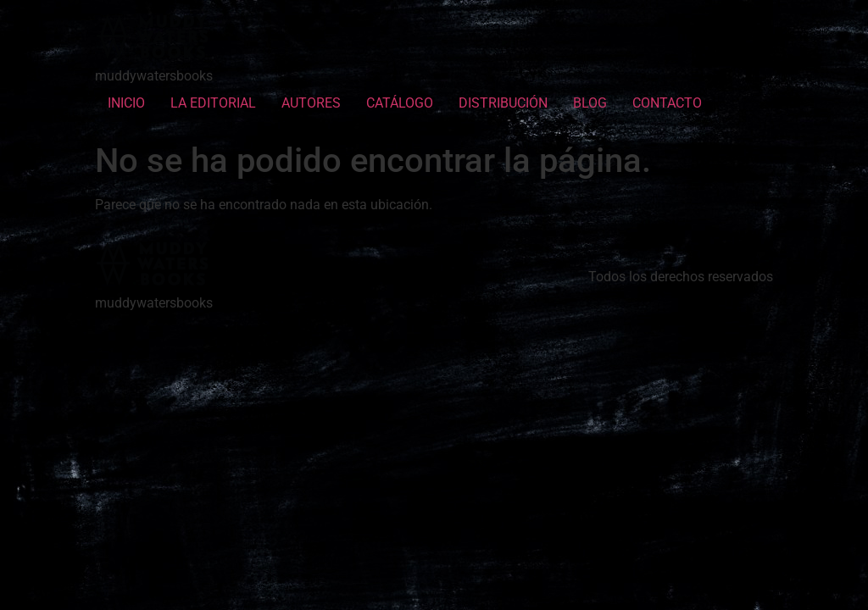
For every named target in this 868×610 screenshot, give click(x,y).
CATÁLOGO (400, 103)
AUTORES (311, 103)
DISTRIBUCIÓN (503, 103)
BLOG (590, 103)
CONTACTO (667, 103)
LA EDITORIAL (213, 103)
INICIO (126, 103)
